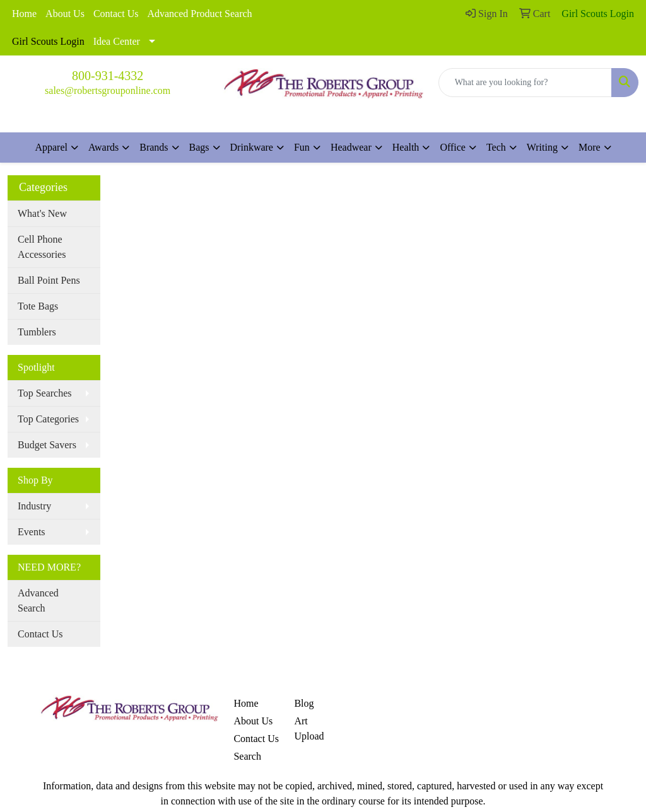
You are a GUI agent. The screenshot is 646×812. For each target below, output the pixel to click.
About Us (65, 14)
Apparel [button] (51, 147)
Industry (34, 506)
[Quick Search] (525, 83)
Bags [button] (199, 147)
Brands (154, 147)
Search (247, 756)
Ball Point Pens (49, 280)
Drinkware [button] (252, 147)
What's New (42, 213)
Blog (304, 703)
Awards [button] (103, 147)
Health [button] (406, 147)
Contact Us (116, 14)
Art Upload (309, 728)
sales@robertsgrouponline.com (108, 90)
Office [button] (453, 147)
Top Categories (48, 419)
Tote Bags (38, 306)
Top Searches (45, 393)
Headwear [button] (351, 147)
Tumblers (37, 332)
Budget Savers (47, 445)
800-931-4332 (108, 76)
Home (24, 14)
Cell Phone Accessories (42, 247)
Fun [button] (302, 147)
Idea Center (117, 41)
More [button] (590, 147)
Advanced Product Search (199, 14)
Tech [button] (496, 147)
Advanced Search (38, 600)
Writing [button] (542, 147)
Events (32, 532)
